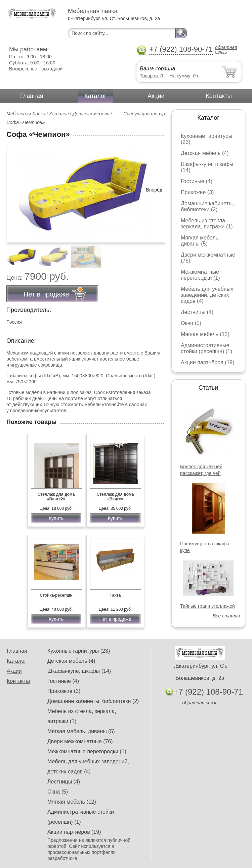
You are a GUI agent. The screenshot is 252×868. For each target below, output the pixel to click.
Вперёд (154, 190)
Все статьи (226, 616)
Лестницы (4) (197, 312)
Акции (156, 96)
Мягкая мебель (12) (205, 334)
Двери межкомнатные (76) (80, 741)
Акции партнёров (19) (208, 362)
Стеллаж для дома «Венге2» (56, 497)
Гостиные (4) (197, 181)
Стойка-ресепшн (56, 595)
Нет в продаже (115, 619)
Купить (56, 518)
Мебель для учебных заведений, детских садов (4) (207, 295)
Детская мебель (91, 114)
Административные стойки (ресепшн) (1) (206, 348)
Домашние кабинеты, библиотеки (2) (207, 206)
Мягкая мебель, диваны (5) (200, 241)
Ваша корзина (157, 69)
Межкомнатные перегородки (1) (200, 275)
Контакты (219, 96)
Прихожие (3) (197, 192)
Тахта (115, 595)
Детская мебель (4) (205, 153)
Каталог (95, 96)
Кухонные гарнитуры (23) (79, 651)
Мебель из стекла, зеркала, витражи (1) (207, 224)
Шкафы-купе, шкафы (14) (79, 671)
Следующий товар (144, 114)
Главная (32, 96)
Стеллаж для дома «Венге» (115, 497)
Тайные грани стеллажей (207, 606)
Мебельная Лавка (26, 114)
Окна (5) (191, 323)
